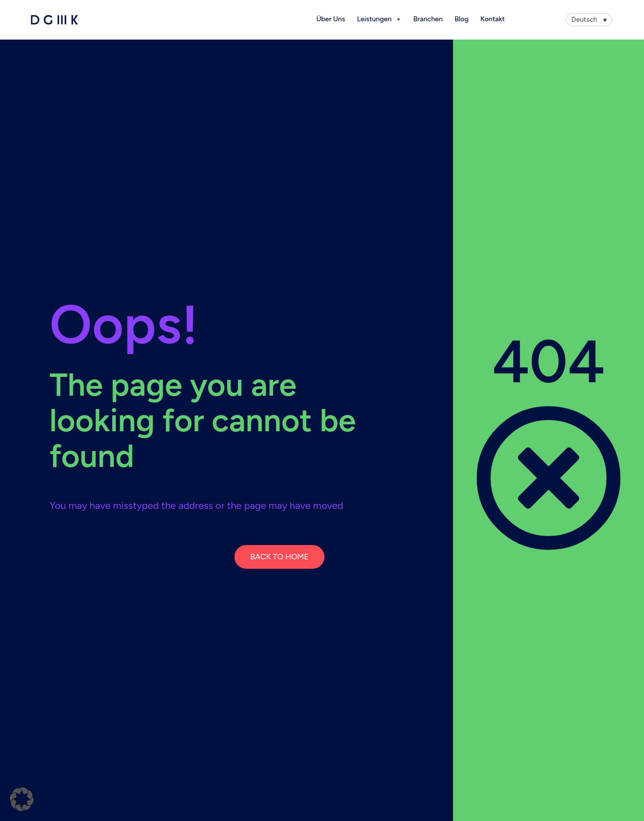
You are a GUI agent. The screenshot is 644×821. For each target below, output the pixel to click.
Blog (461, 19)
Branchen (428, 19)
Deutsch (584, 20)
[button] (22, 799)
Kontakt (492, 19)
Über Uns (330, 19)
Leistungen (379, 19)
